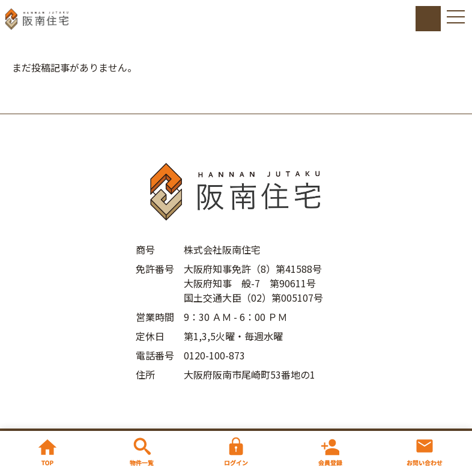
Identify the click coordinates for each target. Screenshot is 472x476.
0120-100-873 (214, 355)
